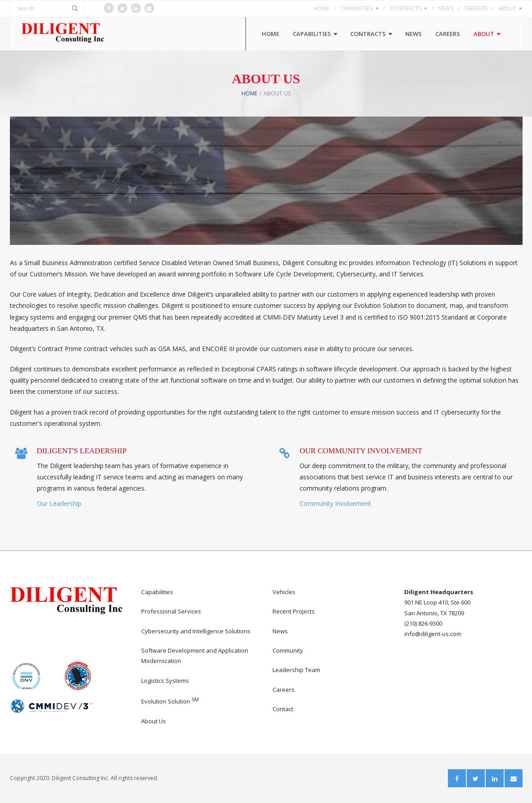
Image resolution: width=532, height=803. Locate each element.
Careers (284, 690)
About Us (154, 721)
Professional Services (171, 611)
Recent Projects (294, 611)
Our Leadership (59, 503)
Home (249, 93)
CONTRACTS (405, 8)
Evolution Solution (170, 701)
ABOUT (507, 8)
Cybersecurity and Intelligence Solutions (196, 631)
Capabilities (157, 592)
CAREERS (476, 8)
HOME (322, 8)
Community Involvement (335, 503)
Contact (283, 709)
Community (288, 650)
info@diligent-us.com (433, 634)
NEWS (446, 8)
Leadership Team (296, 670)
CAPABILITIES (357, 8)
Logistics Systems (165, 681)
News (280, 631)
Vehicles (284, 592)
